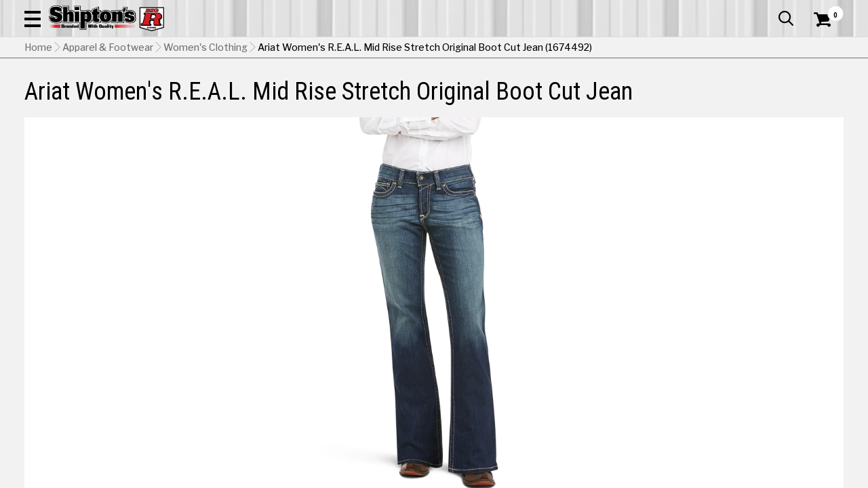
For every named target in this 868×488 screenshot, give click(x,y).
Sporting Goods (757, 91)
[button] (486, 49)
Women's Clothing (205, 116)
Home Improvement (489, 91)
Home (38, 116)
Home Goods (391, 91)
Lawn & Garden (591, 91)
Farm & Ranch (311, 91)
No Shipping (607, 435)
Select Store (748, 435)
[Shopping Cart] (821, 49)
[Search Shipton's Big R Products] (393, 49)
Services (825, 10)
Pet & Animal (673, 91)
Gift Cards (708, 10)
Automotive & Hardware (202, 91)
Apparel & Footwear (77, 91)
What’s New (768, 10)
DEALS (825, 91)
